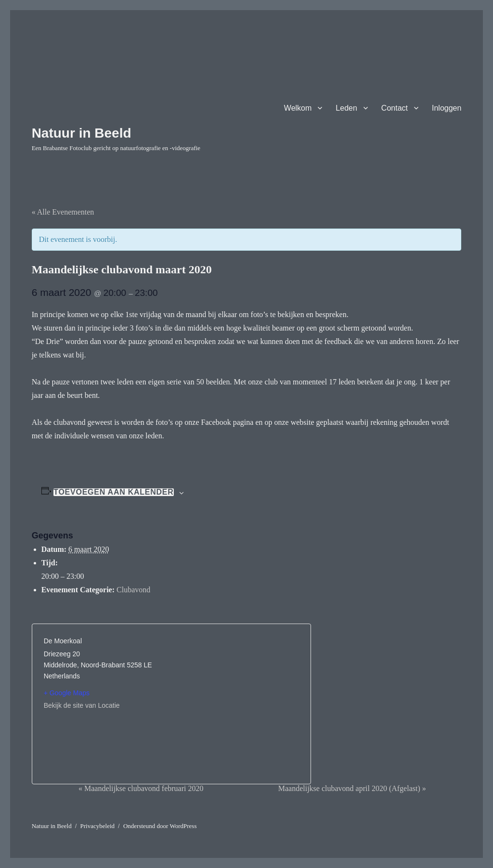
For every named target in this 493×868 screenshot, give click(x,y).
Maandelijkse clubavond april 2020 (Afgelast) (352, 788)
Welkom (298, 108)
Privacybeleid (97, 826)
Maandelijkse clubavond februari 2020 (141, 788)
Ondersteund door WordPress (160, 826)
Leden (346, 108)
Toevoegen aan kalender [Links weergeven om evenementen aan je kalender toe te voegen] (113, 492)
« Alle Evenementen (63, 212)
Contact (395, 108)
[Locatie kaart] (235, 697)
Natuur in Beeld (82, 133)
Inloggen (447, 108)
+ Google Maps (67, 693)
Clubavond (133, 590)
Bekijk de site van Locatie (82, 705)
